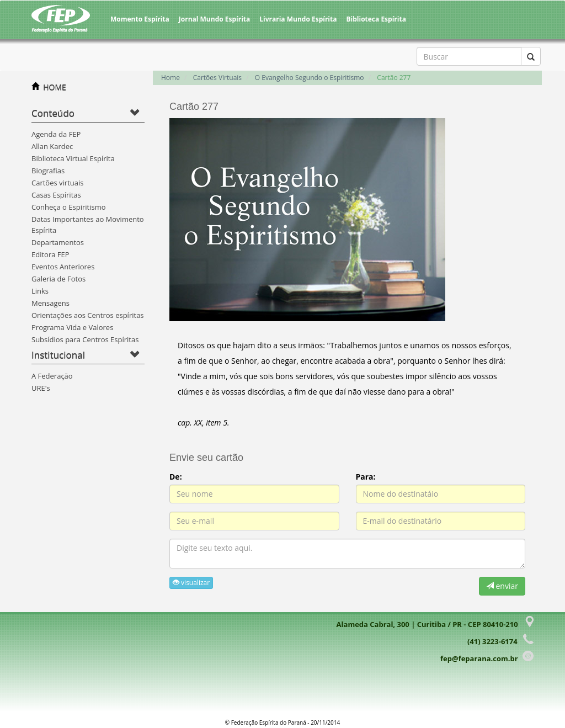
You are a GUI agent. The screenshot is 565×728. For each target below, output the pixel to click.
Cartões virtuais (57, 183)
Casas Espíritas (56, 195)
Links (40, 291)
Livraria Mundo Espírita (298, 19)
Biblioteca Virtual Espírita (73, 158)
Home (170, 78)
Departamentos (58, 242)
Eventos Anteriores (63, 267)
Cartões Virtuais (217, 78)
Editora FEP (50, 254)
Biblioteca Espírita (376, 19)
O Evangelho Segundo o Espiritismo (310, 78)
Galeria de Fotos (58, 279)
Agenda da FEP (56, 134)
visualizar (191, 583)
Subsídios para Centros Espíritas (85, 339)
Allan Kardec (52, 146)
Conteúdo (53, 113)
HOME (55, 87)
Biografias (48, 171)
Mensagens (50, 303)
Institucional (58, 355)
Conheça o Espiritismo (69, 207)
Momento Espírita (140, 19)
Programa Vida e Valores (72, 327)
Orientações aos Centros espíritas (88, 315)
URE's (41, 388)
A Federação (52, 376)
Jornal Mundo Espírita (215, 19)
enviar (502, 586)
